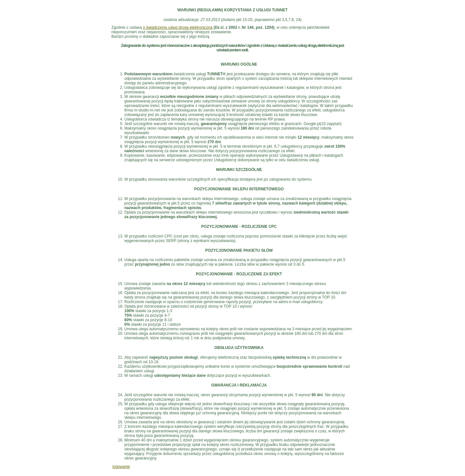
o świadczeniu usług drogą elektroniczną (177, 27)
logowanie (121, 467)
